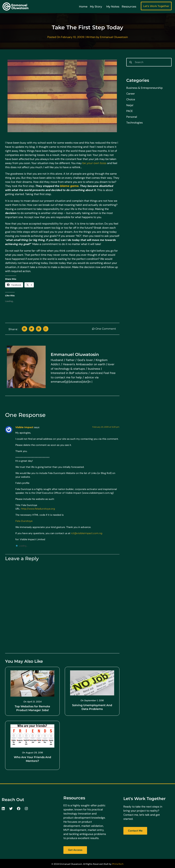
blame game (69, 186)
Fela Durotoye (24, 521)
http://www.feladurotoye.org (38, 509)
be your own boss (94, 163)
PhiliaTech (118, 864)
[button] (24, 329)
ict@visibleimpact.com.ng (87, 533)
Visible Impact (24, 427)
